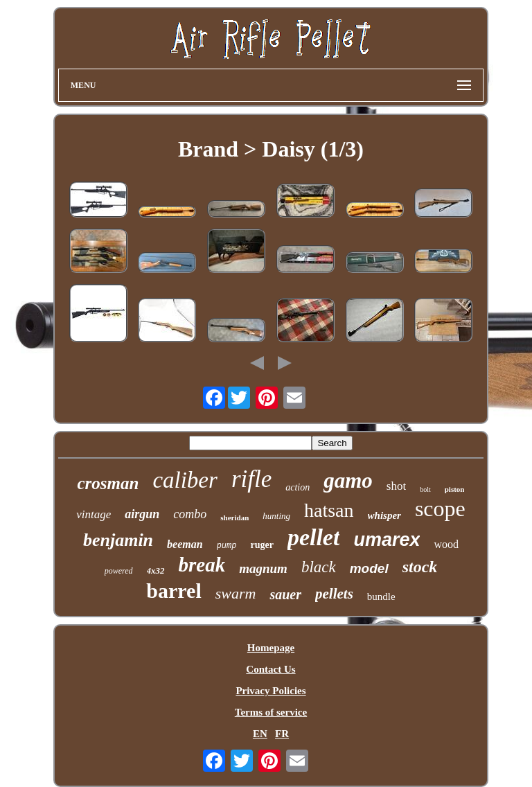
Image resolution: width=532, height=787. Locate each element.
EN (260, 734)
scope (440, 509)
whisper (384, 515)
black (319, 567)
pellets (334, 594)
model (369, 568)
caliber (185, 480)
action (298, 487)
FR (282, 734)
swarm (236, 593)
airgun (142, 514)
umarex (387, 540)
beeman (185, 544)
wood (446, 544)
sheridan (234, 518)
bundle (381, 596)
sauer (285, 594)
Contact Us (271, 669)
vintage (94, 514)
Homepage (271, 648)
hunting (276, 516)
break (202, 565)
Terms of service (271, 712)
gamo (348, 480)
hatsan (329, 510)
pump (227, 546)
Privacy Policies (271, 691)
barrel (174, 591)
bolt (425, 489)
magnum (263, 568)
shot (396, 486)
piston (455, 489)
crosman (108, 483)
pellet (314, 537)
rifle (251, 479)
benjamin (118, 540)
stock (420, 567)
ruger (261, 545)
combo (190, 514)
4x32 (156, 571)
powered (119, 571)
